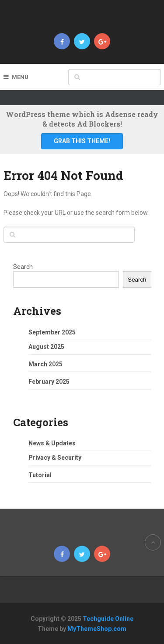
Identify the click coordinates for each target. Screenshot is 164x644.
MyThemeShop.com (97, 629)
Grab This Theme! (82, 141)
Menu (20, 77)
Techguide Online (108, 619)
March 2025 (45, 364)
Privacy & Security (55, 458)
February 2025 (49, 382)
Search (23, 267)
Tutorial (40, 475)
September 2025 (52, 332)
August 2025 (46, 347)
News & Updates (52, 443)
